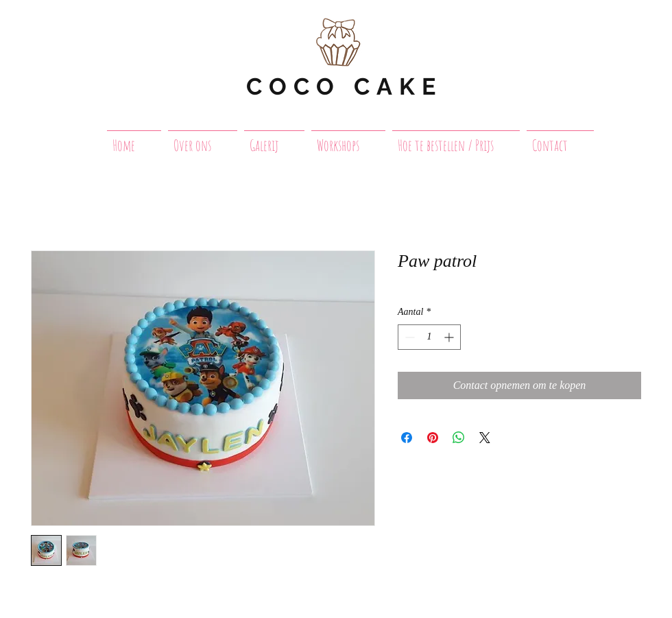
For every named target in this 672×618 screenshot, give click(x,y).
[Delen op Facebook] (407, 438)
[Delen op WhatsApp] (459, 438)
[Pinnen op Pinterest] (433, 438)
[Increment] (450, 337)
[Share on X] (485, 438)
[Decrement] (408, 337)
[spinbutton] (429, 337)
